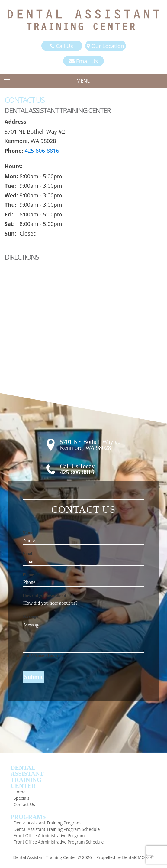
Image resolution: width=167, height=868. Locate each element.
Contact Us (24, 804)
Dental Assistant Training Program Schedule (57, 829)
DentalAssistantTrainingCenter (27, 777)
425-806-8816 (42, 151)
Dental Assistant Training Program (47, 823)
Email (28, 554)
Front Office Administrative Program (49, 835)
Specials (21, 798)
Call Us (61, 46)
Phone (28, 575)
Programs (28, 817)
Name (28, 533)
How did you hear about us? (48, 595)
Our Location (105, 46)
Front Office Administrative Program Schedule (59, 842)
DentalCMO (138, 857)
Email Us (83, 61)
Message (30, 616)
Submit (34, 677)
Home (20, 792)
